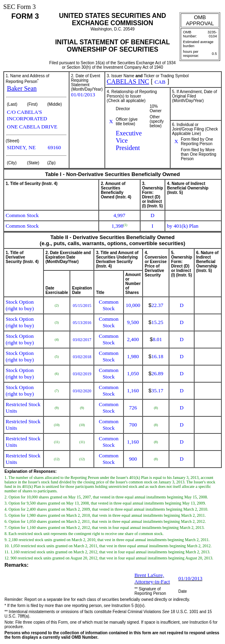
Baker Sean (22, 88)
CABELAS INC (128, 82)
